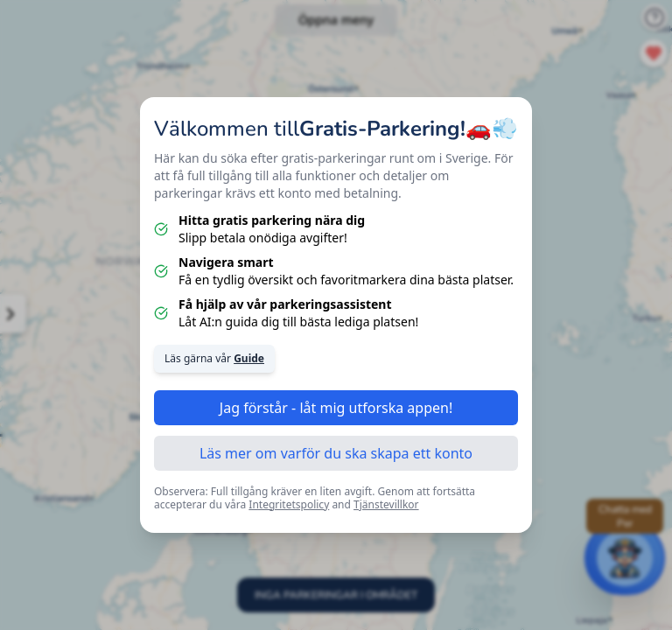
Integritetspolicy (289, 504)
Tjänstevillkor (386, 504)
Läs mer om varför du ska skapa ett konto (336, 453)
